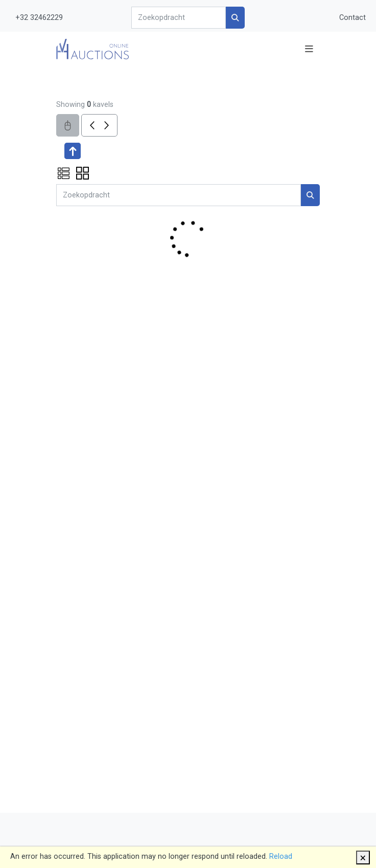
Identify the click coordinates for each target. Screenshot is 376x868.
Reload (281, 856)
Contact (353, 18)
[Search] (178, 18)
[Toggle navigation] (309, 49)
